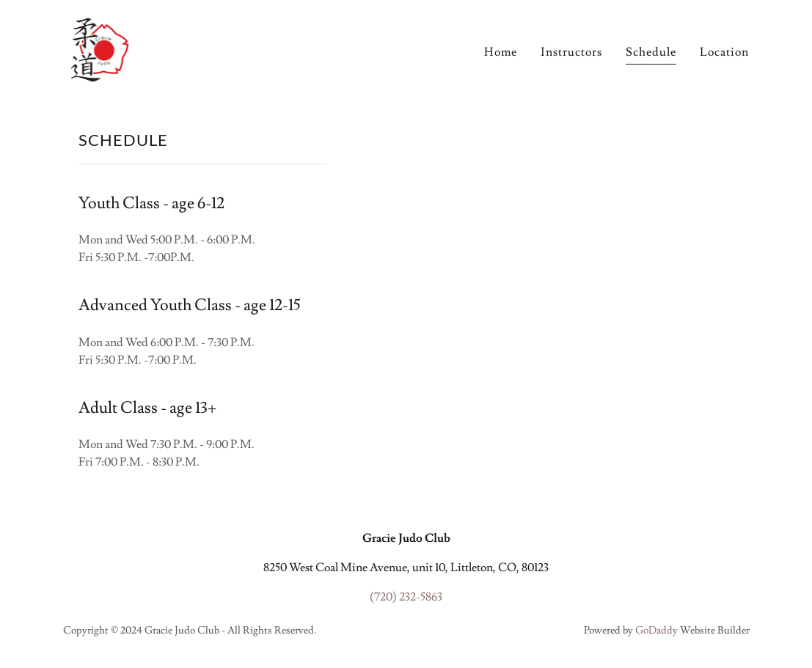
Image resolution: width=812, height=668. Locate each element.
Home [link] (501, 52)
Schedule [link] (651, 52)
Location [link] (724, 52)
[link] (99, 47)
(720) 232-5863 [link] (406, 597)
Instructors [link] (571, 52)
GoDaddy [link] (656, 631)
